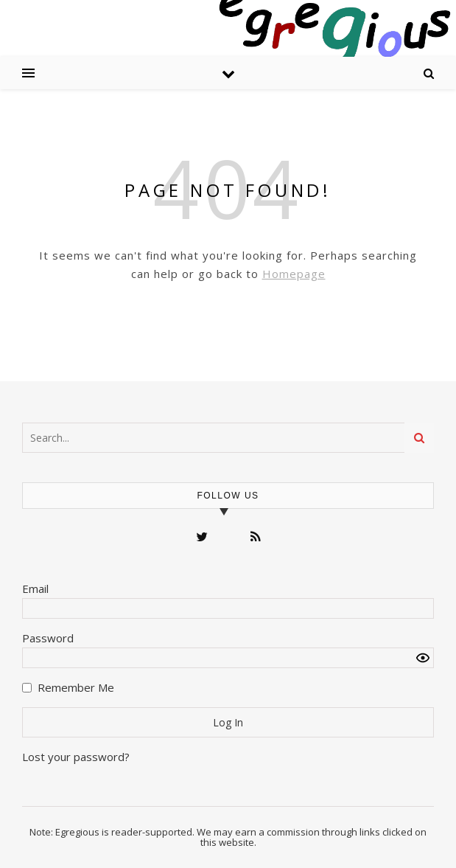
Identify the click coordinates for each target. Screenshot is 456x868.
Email (35, 588)
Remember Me (76, 687)
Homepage (294, 274)
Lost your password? (76, 757)
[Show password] (423, 658)
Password (48, 638)
